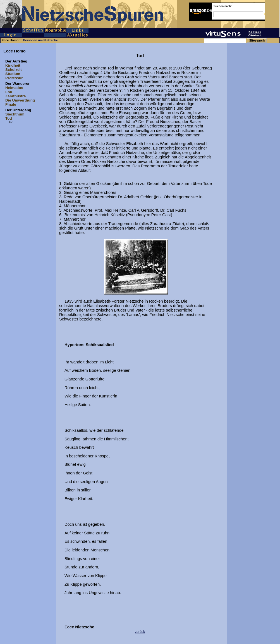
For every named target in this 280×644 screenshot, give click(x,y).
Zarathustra (15, 96)
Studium (13, 74)
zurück (140, 632)
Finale (11, 104)
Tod (9, 118)
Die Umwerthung (20, 100)
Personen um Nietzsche (40, 40)
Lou (9, 92)
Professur (14, 78)
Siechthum (15, 114)
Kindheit (13, 65)
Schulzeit (14, 70)
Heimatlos (14, 88)
